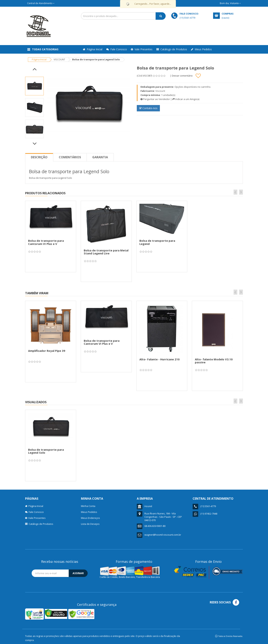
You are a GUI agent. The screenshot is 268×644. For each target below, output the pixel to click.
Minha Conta (88, 506)
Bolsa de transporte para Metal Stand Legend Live (106, 252)
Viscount (160, 91)
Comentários (70, 157)
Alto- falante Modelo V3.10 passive (214, 361)
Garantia (100, 157)
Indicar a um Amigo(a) (186, 99)
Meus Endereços (90, 518)
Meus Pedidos (201, 49)
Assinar (78, 573)
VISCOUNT (59, 59)
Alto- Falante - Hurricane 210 (159, 359)
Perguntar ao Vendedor (155, 99)
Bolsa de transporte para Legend (157, 242)
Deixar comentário (182, 76)
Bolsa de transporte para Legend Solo (46, 451)
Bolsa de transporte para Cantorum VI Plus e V (46, 242)
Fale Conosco (117, 49)
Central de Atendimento (41, 3)
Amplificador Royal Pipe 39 (47, 351)
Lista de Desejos (90, 524)
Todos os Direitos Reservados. (231, 636)
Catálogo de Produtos (172, 49)
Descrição (39, 157)
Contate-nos (148, 108)
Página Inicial (93, 49)
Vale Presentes (142, 49)
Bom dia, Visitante (230, 3)
